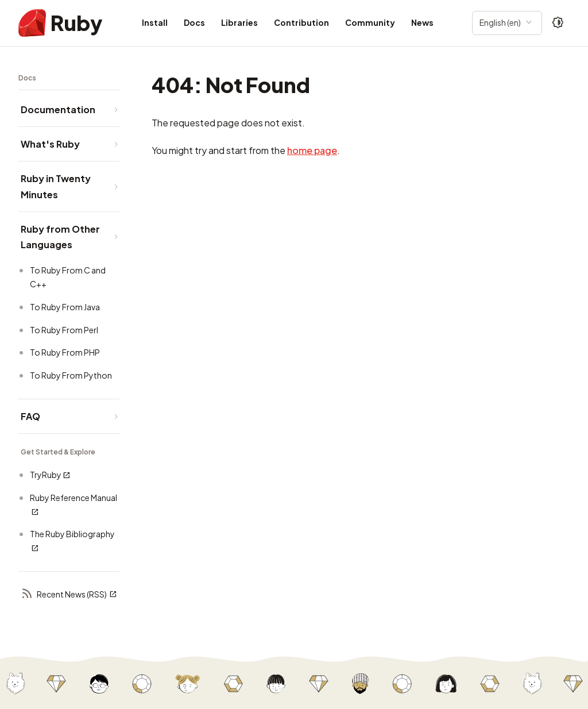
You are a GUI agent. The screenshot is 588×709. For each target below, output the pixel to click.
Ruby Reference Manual (73, 505)
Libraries (239, 22)
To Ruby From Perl (64, 330)
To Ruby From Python (71, 375)
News (422, 22)
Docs (194, 22)
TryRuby (50, 475)
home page (312, 150)
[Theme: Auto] (558, 23)
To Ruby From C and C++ (68, 277)
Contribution (301, 22)
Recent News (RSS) (69, 594)
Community (370, 22)
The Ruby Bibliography (72, 541)
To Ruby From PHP (65, 352)
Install (155, 22)
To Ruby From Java (65, 307)
